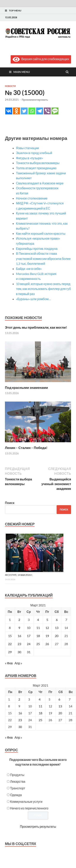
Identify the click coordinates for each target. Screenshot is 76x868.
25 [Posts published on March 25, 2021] (40, 720)
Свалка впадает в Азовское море (40, 183)
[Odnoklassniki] (16, 111)
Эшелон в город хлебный (34, 153)
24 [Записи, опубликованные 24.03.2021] (29, 644)
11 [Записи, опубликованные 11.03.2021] (38, 628)
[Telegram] (40, 111)
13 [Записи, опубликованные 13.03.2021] (57, 628)
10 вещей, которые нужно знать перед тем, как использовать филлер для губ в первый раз (43, 289)
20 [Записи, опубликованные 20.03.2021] (57, 636)
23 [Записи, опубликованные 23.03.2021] (19, 644)
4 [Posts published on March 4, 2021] (40, 699)
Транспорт (18, 788)
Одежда (16, 795)
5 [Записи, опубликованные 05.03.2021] (47, 620)
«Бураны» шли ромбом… (33, 299)
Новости (10, 86)
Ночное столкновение (32, 198)
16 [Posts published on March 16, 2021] (20, 713)
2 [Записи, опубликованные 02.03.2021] (19, 620)
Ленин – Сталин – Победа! (26, 448)
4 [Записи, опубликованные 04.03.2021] (38, 620)
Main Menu (22, 72)
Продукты (17, 775)
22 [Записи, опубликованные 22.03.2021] (10, 644)
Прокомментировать (35, 100)
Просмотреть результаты (38, 826)
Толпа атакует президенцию (36, 168)
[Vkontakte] (9, 111)
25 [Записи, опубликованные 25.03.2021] (38, 644)
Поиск (10, 503)
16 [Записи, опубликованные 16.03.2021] (19, 636)
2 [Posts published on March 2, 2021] (19, 699)
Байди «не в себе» (29, 269)
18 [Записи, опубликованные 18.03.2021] (38, 636)
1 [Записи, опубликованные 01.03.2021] (10, 620)
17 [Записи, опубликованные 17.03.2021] (29, 636)
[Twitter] (24, 111)
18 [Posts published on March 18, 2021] (40, 713)
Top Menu (15, 11)
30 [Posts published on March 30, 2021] (20, 727)
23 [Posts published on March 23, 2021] (20, 720)
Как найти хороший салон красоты (41, 233)
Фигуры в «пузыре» (30, 158)
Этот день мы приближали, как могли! (36, 327)
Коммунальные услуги (26, 801)
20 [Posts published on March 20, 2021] (60, 713)
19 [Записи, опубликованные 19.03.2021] (47, 636)
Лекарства (18, 781)
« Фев (9, 663)
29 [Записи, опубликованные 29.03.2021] (10, 652)
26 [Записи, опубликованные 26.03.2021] (47, 644)
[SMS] (55, 111)
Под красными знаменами (26, 388)
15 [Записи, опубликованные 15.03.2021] (10, 636)
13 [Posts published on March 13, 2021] (60, 706)
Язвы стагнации (28, 148)
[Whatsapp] (32, 111)
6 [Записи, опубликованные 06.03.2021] (57, 620)
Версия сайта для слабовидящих (41, 59)
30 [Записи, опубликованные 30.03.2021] (19, 652)
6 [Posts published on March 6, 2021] (59, 699)
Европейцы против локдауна (37, 249)
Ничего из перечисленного (29, 808)
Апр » (18, 663)
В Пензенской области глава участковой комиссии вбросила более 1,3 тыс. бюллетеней (43, 258)
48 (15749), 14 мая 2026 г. (19, 575)
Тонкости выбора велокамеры (38, 163)
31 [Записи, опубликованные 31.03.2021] (29, 652)
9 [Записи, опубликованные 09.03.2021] (19, 628)
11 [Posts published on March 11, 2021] (40, 706)
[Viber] (47, 111)
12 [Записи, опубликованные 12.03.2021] (47, 628)
